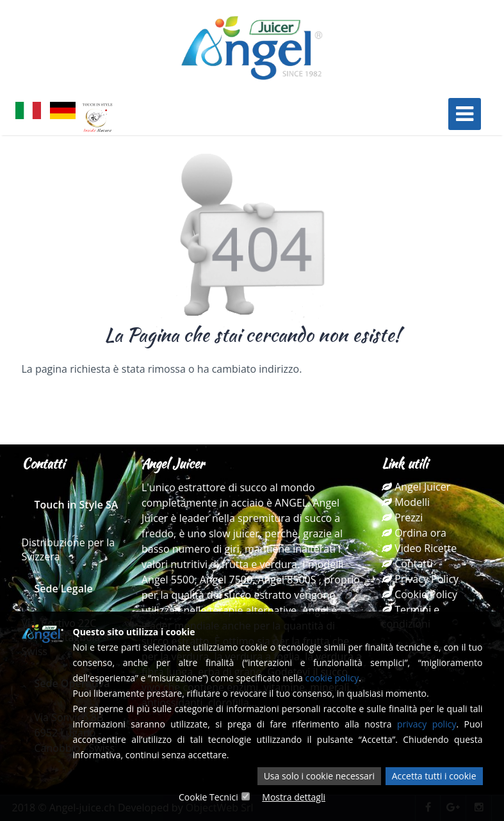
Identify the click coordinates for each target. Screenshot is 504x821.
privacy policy (427, 724)
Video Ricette (419, 548)
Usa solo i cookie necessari (319, 776)
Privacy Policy (420, 579)
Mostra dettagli (294, 797)
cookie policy (332, 678)
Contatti (407, 564)
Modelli (406, 502)
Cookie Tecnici (208, 797)
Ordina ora (414, 533)
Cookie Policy (419, 594)
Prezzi (402, 517)
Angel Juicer (416, 487)
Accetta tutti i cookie (434, 776)
